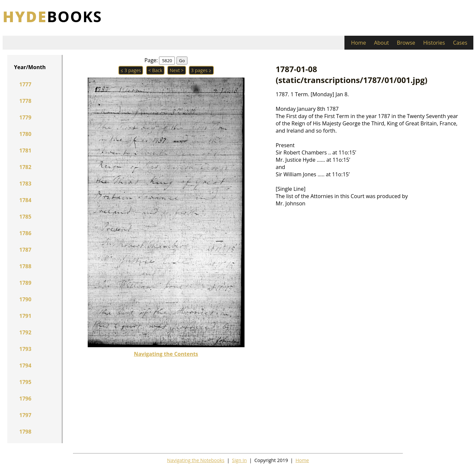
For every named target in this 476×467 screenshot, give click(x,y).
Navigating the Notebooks (196, 460)
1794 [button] (25, 365)
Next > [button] (177, 70)
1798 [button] (25, 432)
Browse (406, 43)
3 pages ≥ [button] (201, 70)
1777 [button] (25, 84)
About (381, 43)
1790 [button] (25, 299)
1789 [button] (25, 283)
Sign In (239, 460)
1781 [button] (25, 150)
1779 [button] (25, 117)
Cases (460, 43)
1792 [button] (25, 332)
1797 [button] (25, 415)
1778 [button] (25, 101)
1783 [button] (25, 184)
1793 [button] (25, 349)
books (52, 16)
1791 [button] (25, 316)
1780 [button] (25, 134)
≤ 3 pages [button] (131, 70)
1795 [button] (25, 382)
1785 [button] (25, 217)
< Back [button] (156, 70)
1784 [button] (25, 200)
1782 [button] (25, 167)
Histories (434, 43)
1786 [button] (25, 233)
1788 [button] (25, 266)
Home (358, 43)
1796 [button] (25, 399)
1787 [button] (25, 250)
